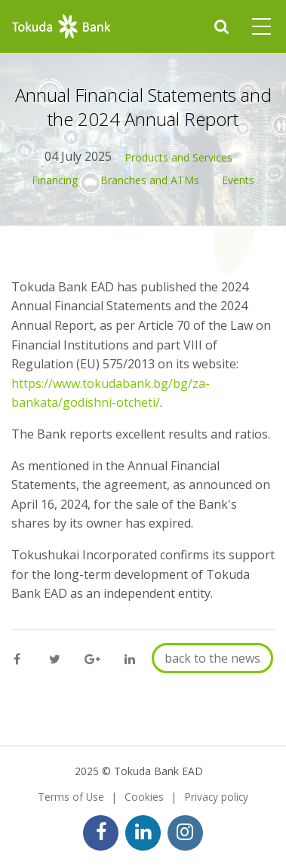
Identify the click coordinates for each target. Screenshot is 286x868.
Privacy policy (216, 797)
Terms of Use (71, 797)
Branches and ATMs (150, 180)
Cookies (144, 797)
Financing (55, 180)
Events (238, 180)
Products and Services (178, 157)
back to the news (212, 658)
